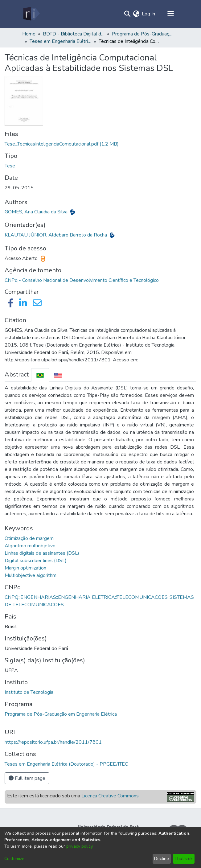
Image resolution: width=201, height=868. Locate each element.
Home (29, 34)
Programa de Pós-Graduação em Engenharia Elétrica (61, 714)
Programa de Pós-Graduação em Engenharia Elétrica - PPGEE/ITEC (143, 34)
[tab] (40, 375)
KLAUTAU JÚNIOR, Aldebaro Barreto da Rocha (56, 235)
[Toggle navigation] (170, 14)
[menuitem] (136, 14)
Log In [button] (149, 14)
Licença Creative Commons (110, 796)
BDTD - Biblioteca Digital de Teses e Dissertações (74, 34)
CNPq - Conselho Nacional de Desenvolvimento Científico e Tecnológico (82, 280)
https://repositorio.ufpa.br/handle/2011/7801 (53, 742)
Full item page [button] (27, 778)
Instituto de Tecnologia (29, 692)
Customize (14, 859)
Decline (162, 859)
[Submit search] (127, 14)
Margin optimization (25, 568)
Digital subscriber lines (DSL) (36, 561)
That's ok (184, 859)
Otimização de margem (29, 538)
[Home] (31, 14)
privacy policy (79, 846)
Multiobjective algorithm (31, 575)
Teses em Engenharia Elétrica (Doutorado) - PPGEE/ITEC (60, 41)
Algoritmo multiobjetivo (30, 546)
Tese (10, 166)
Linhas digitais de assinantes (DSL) (42, 553)
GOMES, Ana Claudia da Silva (37, 212)
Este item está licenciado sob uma (73, 796)
